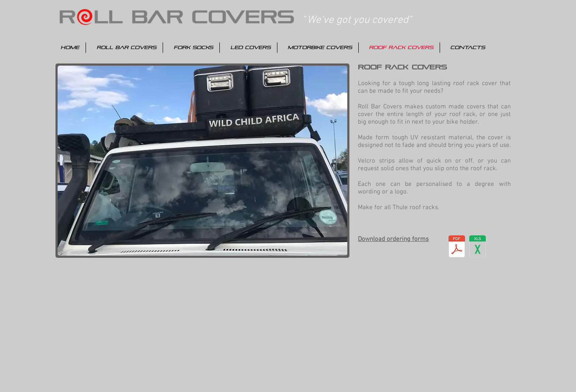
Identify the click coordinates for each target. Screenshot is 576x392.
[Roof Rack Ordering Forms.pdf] (457, 247)
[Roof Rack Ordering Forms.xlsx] (478, 247)
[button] (202, 161)
